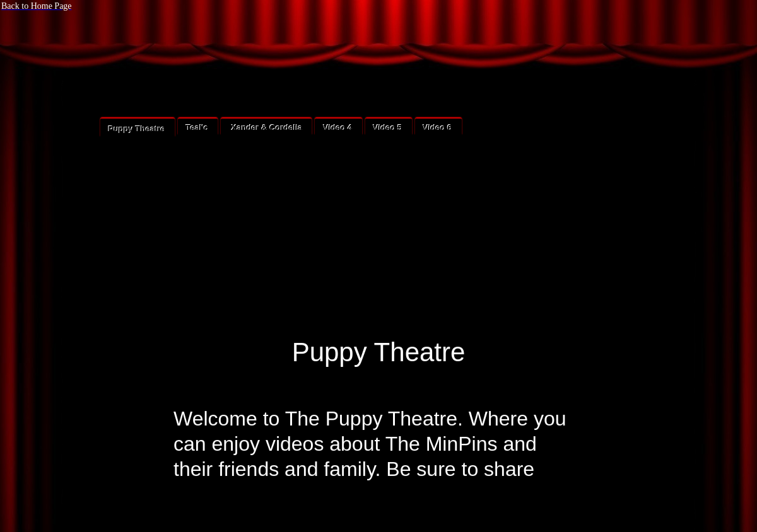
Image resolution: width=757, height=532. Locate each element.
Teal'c (197, 128)
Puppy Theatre (137, 129)
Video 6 (438, 128)
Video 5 (388, 128)
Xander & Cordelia (266, 128)
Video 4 (337, 128)
